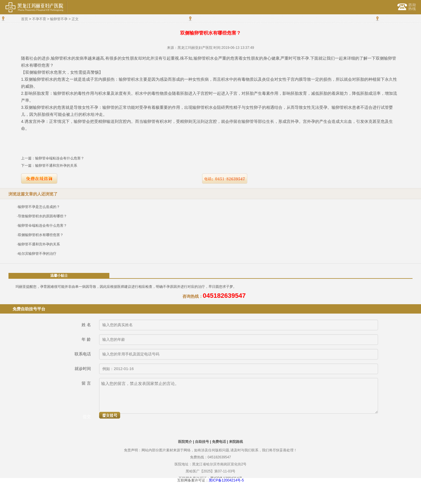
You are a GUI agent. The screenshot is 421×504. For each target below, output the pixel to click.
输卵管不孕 (59, 19)
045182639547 (224, 296)
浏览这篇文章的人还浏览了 (33, 194)
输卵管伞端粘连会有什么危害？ (60, 158)
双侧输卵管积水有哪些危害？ (41, 235)
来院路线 (236, 442)
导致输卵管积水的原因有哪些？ (42, 216)
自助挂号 (202, 442)
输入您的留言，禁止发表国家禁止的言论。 (238, 396)
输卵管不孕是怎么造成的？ (39, 207)
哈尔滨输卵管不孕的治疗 (37, 254)
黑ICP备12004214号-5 (226, 480)
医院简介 (185, 442)
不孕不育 (39, 19)
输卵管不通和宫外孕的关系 (56, 166)
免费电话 (219, 442)
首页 (25, 19)
